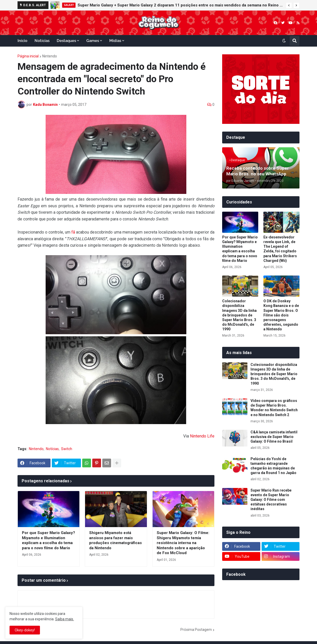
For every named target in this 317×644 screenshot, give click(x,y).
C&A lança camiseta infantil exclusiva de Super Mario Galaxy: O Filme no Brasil (274, 437)
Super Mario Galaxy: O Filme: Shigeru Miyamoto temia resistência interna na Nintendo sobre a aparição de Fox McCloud (183, 543)
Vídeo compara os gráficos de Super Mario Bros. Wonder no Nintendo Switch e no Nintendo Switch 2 (274, 408)
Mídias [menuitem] (115, 41)
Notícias (52, 449)
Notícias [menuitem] (42, 41)
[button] (289, 5)
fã (73, 232)
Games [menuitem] (93, 41)
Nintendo (50, 56)
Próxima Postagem (196, 630)
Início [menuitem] (22, 41)
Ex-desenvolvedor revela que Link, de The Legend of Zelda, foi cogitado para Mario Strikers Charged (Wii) (280, 249)
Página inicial (28, 56)
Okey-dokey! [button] (25, 630)
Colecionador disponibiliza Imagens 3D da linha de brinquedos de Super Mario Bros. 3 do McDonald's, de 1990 (239, 315)
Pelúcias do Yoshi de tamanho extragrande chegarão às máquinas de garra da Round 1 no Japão (273, 466)
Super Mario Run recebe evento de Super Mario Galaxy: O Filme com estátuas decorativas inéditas (271, 500)
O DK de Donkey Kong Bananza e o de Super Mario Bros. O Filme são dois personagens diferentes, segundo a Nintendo (281, 315)
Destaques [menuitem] (66, 41)
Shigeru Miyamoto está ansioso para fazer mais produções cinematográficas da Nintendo (115, 540)
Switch (67, 449)
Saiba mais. (65, 619)
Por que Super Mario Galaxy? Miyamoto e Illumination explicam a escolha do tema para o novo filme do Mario (48, 540)
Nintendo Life (202, 436)
